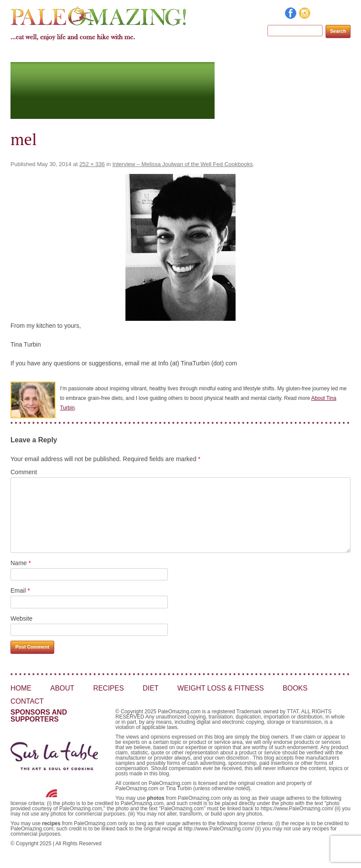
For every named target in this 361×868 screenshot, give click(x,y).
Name (21, 563)
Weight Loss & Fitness (224, 54)
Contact (329, 54)
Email (20, 590)
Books (289, 54)
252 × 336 (92, 164)
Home (55, 54)
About (90, 54)
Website (21, 618)
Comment (24, 472)
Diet (163, 54)
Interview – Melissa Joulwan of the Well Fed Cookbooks (182, 164)
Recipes (128, 54)
